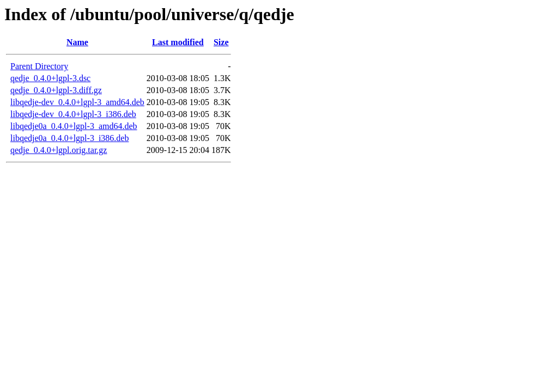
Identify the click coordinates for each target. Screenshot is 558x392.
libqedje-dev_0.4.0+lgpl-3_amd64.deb (77, 102)
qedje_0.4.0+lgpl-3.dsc (50, 78)
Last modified (178, 42)
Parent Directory (39, 66)
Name (77, 42)
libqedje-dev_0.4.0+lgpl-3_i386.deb (73, 114)
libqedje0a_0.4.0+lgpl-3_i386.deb (69, 138)
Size (221, 42)
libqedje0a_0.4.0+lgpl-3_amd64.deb (74, 126)
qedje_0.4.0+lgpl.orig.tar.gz (59, 150)
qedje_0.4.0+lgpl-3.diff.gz (56, 90)
